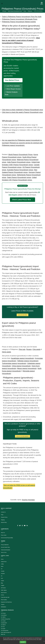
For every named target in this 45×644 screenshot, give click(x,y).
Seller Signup (4, 590)
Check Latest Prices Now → (22, 200)
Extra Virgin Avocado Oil (6, 632)
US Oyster (3, 629)
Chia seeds (36, 349)
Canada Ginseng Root (6, 619)
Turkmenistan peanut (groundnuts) (14, 363)
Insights (3, 585)
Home (5, 11)
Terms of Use (4, 552)
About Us (3, 533)
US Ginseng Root (5, 631)
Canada (3, 571)
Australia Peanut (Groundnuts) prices (20, 170)
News (2, 566)
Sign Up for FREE (23, 315)
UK (2, 576)
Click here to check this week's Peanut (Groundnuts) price (22, 112)
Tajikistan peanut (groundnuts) (28, 361)
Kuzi (2, 578)
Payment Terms (4, 517)
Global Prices (4, 562)
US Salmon (3, 625)
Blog (2, 583)
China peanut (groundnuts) (21, 366)
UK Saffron (3, 617)
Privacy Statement (5, 545)
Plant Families (4, 600)
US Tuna (3, 627)
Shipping (3, 520)
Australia (3, 574)
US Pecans (3, 613)
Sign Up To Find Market (22, 436)
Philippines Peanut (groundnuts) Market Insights (19, 22)
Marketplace (4, 607)
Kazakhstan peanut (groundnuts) (22, 358)
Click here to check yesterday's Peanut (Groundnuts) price (22, 110)
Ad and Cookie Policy (5, 547)
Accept (23, 642)
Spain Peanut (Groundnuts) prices (19, 177)
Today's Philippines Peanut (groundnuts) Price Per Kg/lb (22, 17)
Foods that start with (5, 597)
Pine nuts (22, 349)
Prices (25, 11)
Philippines (30, 11)
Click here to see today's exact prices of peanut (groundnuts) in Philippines (21, 40)
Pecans (29, 349)
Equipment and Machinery (6, 602)
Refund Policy (4, 522)
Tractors (3, 604)
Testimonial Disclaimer (6, 550)
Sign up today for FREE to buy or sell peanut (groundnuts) (19, 486)
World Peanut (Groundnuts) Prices (15, 11)
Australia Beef (4, 623)
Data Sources (4, 593)
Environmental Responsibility (7, 538)
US (2, 569)
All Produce (3, 588)
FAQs (2, 515)
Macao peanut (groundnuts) (27, 368)
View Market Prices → (13, 80)
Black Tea (3, 634)
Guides (2, 581)
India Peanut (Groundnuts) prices (19, 162)
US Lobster (3, 621)
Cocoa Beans (4, 615)
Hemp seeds (6, 352)
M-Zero (2, 595)
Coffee (2, 564)
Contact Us (3, 512)
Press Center (4, 535)
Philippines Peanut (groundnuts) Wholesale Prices (20, 19)
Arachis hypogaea (28, 500)
